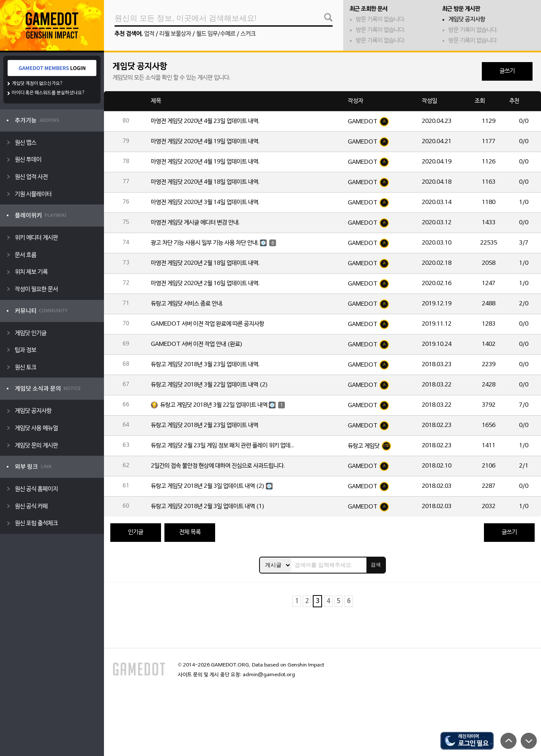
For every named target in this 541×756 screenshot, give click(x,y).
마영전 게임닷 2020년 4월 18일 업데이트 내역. (205, 182)
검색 (376, 565)
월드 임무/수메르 (216, 34)
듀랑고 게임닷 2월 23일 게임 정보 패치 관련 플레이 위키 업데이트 (223, 446)
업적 (149, 34)
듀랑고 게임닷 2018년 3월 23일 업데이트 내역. (205, 365)
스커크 (248, 34)
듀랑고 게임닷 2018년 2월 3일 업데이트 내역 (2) (208, 486)
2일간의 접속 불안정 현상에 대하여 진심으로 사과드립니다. (218, 466)
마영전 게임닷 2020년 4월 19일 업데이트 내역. (205, 142)
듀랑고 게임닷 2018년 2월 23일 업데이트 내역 (205, 426)
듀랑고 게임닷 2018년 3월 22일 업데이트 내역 (214, 405)
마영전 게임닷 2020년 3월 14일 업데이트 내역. (205, 203)
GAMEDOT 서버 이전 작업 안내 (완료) (197, 344)
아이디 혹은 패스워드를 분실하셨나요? (48, 93)
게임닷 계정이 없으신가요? (37, 84)
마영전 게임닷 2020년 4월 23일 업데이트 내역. (205, 121)
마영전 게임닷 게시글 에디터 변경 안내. (195, 223)
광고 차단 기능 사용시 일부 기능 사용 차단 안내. (205, 243)
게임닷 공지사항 (467, 20)
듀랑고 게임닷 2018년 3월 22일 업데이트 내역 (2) (209, 385)
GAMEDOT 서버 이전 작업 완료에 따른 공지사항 (208, 324)
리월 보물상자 (175, 34)
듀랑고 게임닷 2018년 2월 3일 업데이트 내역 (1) (208, 507)
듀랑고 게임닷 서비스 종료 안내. (187, 304)
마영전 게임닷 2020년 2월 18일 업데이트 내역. (205, 263)
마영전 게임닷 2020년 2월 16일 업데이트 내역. (205, 284)
